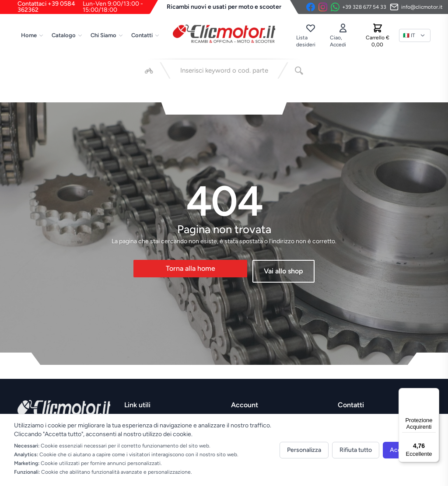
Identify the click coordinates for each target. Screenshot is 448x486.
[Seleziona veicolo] (149, 70)
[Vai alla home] (224, 34)
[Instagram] (323, 7)
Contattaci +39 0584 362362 (88, 7)
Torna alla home (191, 268)
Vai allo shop (283, 271)
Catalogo (67, 35)
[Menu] (434, 393)
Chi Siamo (107, 35)
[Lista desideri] (310, 35)
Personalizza (304, 450)
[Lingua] (415, 35)
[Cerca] (299, 70)
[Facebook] (311, 7)
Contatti (145, 35)
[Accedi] (343, 35)
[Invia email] (416, 7)
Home (32, 35)
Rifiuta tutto (356, 450)
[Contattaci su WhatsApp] (359, 7)
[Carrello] (378, 35)
